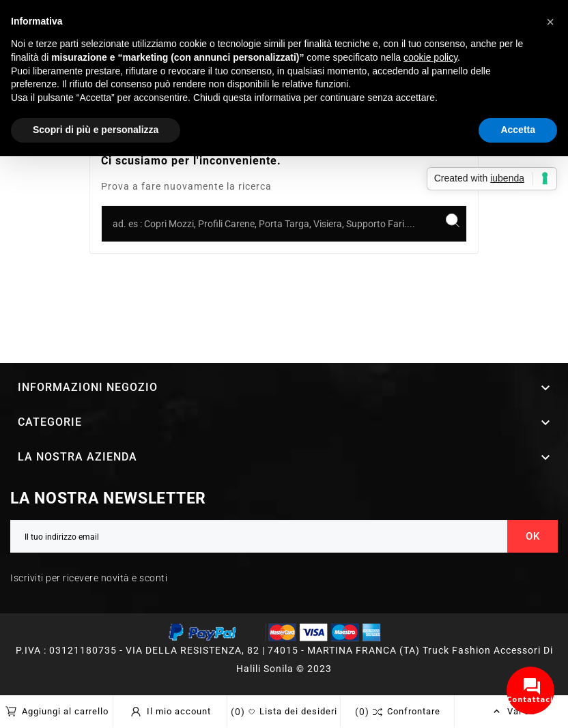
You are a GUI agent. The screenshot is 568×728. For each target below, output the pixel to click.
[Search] (453, 220)
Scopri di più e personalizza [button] (96, 130)
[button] (550, 22)
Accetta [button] (518, 130)
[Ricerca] (270, 224)
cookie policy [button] (430, 57)
